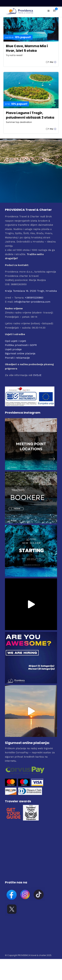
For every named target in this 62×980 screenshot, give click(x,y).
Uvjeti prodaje (13, 349)
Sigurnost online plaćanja (20, 353)
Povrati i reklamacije (17, 358)
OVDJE (37, 375)
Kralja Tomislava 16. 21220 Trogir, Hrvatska (31, 291)
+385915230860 (34, 298)
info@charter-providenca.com (32, 302)
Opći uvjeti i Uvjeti (15, 341)
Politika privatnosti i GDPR (21, 345)
